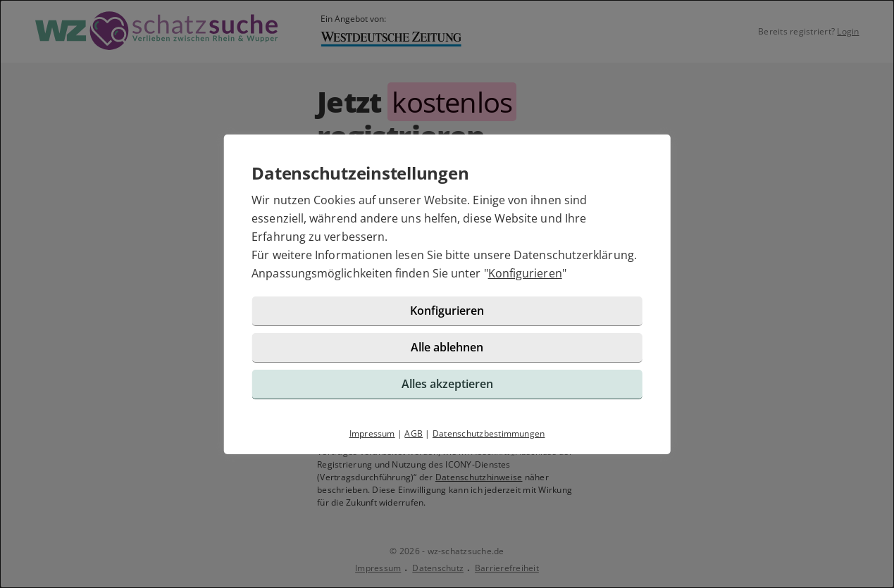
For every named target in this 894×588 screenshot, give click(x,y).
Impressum (372, 433)
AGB (414, 433)
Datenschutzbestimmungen (489, 433)
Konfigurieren (525, 273)
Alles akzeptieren (447, 384)
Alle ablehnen (447, 347)
